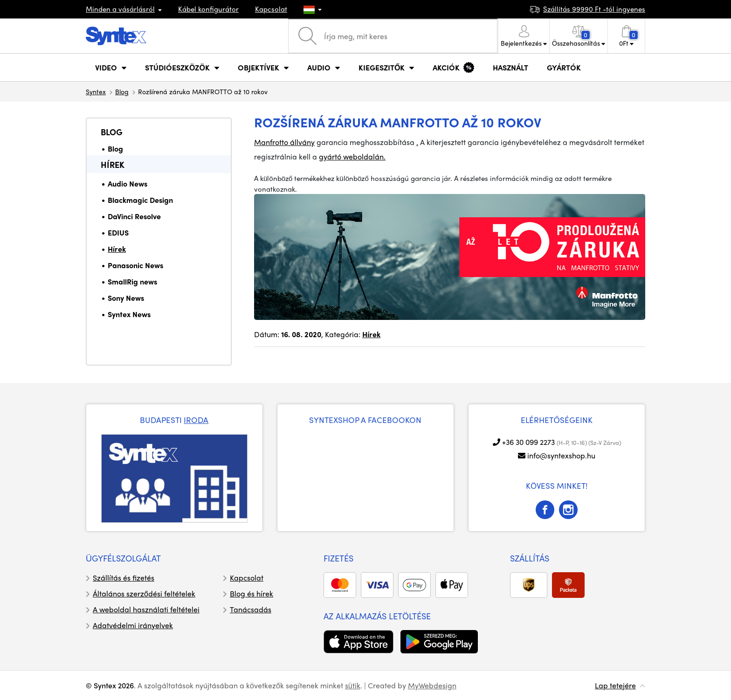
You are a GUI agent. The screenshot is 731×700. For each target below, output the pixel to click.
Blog (122, 91)
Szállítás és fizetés (124, 578)
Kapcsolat (271, 9)
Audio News (128, 184)
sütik (353, 685)
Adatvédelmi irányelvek (133, 625)
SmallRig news (132, 281)
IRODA (196, 420)
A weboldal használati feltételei (146, 609)
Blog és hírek (252, 593)
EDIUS (118, 232)
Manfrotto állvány (284, 142)
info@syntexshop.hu (561, 455)
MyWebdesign (432, 685)
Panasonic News (135, 265)
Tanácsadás (251, 609)
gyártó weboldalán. (352, 156)
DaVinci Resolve (134, 216)
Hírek (113, 164)
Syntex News (129, 314)
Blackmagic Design (140, 200)
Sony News (126, 298)
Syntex (96, 91)
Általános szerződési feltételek (144, 593)
